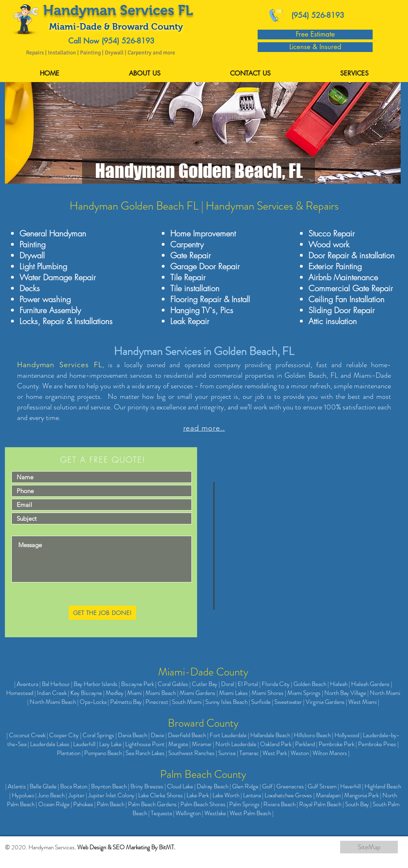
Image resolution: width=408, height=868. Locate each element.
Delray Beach (213, 786)
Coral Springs (98, 735)
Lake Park (198, 795)
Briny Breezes (147, 786)
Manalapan (328, 795)
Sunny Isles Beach (226, 702)
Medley (115, 693)
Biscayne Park (138, 684)
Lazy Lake (110, 744)
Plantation (69, 753)
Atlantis (17, 786)
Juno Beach (51, 795)
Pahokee (83, 804)
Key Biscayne (86, 693)
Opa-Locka (93, 702)
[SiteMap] (369, 847)
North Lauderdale (236, 744)
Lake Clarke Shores (161, 795)
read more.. (204, 428)
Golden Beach (310, 684)
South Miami (187, 702)
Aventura (27, 684)
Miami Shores (268, 693)
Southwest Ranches (191, 753)
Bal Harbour (56, 684)
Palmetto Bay (126, 702)
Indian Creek (52, 693)
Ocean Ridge (54, 804)
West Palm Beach (250, 813)
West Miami (362, 702)
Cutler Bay (205, 684)
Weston (300, 753)
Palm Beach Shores (203, 804)
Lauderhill (84, 744)
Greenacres (290, 786)
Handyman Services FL (60, 365)
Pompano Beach (103, 753)
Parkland (305, 744)
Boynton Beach (109, 786)
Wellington (188, 813)
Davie (157, 735)
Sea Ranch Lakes (145, 753)
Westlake (215, 813)
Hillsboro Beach (312, 735)
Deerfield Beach (187, 735)
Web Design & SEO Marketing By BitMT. (126, 847)
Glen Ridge (245, 786)
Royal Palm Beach (320, 804)
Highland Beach (383, 786)
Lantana (252, 795)
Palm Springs (244, 804)
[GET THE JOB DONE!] (102, 613)
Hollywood (347, 735)
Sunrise (227, 753)
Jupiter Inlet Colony (111, 795)
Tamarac (249, 753)
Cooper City (64, 735)
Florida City (276, 684)
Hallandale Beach (270, 735)
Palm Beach (111, 804)
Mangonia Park (361, 795)
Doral (228, 684)
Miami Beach (161, 693)
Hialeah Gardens (370, 684)
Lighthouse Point (145, 744)
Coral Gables (173, 684)
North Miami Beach (53, 702)
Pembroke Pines (377, 744)
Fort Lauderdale (228, 735)
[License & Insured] (315, 47)
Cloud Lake (180, 786)
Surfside (261, 702)
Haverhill (350, 786)
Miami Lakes (233, 693)
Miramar (202, 744)
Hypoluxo (23, 795)
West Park (275, 753)
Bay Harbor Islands (95, 684)
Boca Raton (74, 786)
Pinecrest (157, 702)
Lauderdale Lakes (50, 744)
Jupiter (76, 795)
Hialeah (339, 684)
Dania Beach (132, 735)
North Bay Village (345, 693)
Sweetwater (288, 702)
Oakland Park (276, 744)
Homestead (20, 693)
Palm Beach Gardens (152, 804)
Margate (178, 744)
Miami (135, 693)
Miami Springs (304, 693)
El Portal (248, 684)
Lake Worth (226, 795)
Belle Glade (43, 786)
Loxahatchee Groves (288, 795)
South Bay (357, 804)
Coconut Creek (27, 735)
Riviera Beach (279, 804)
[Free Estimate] (315, 35)
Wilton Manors (330, 753)
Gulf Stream (322, 786)
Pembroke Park (336, 744)
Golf (267, 786)
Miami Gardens (197, 693)
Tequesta (161, 813)
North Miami (385, 693)
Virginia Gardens (325, 702)
